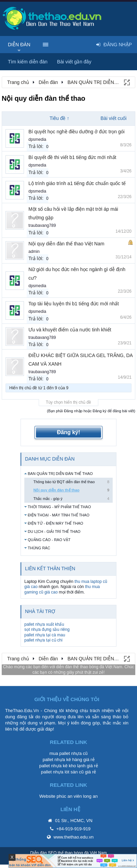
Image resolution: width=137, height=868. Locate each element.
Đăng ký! (68, 432)
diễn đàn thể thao (72, 667)
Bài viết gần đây (74, 62)
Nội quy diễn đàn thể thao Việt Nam (66, 244)
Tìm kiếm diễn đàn (28, 62)
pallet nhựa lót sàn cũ (63, 772)
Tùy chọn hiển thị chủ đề (68, 402)
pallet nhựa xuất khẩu (44, 624)
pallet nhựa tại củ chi (43, 640)
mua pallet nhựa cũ (68, 753)
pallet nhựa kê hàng (62, 760)
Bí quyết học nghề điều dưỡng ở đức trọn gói (77, 132)
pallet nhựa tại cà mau (45, 635)
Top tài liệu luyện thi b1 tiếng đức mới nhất (74, 304)
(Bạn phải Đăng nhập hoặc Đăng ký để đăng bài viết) (91, 411)
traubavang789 (42, 225)
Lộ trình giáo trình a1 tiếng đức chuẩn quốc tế (77, 183)
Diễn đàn (19, 45)
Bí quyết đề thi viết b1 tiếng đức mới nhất (72, 157)
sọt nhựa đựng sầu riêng (47, 629)
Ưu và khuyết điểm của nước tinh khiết (70, 330)
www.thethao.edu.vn (73, 837)
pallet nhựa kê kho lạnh (62, 766)
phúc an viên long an (77, 796)
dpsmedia (37, 139)
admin (34, 252)
